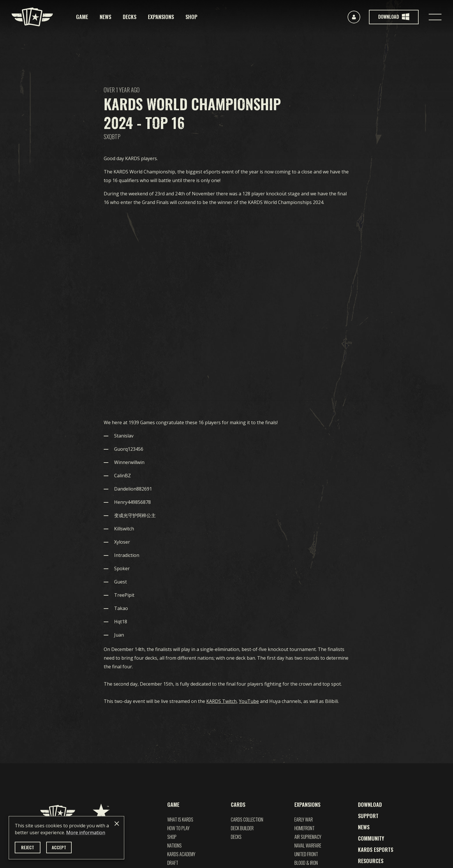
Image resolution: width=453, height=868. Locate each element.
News (105, 17)
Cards (238, 805)
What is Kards (180, 820)
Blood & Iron (306, 863)
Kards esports (376, 850)
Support (368, 816)
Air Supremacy (308, 837)
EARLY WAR (304, 820)
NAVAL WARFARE (308, 845)
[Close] (117, 824)
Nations (174, 845)
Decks (130, 17)
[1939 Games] (101, 812)
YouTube (249, 701)
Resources (371, 861)
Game (82, 17)
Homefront (305, 828)
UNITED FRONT (306, 854)
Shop (191, 17)
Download (370, 805)
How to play (178, 828)
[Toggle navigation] (435, 17)
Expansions (161, 17)
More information (86, 833)
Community (371, 838)
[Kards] (32, 17)
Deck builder (242, 828)
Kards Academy (181, 854)
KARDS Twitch (221, 701)
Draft (173, 863)
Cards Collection (247, 820)
